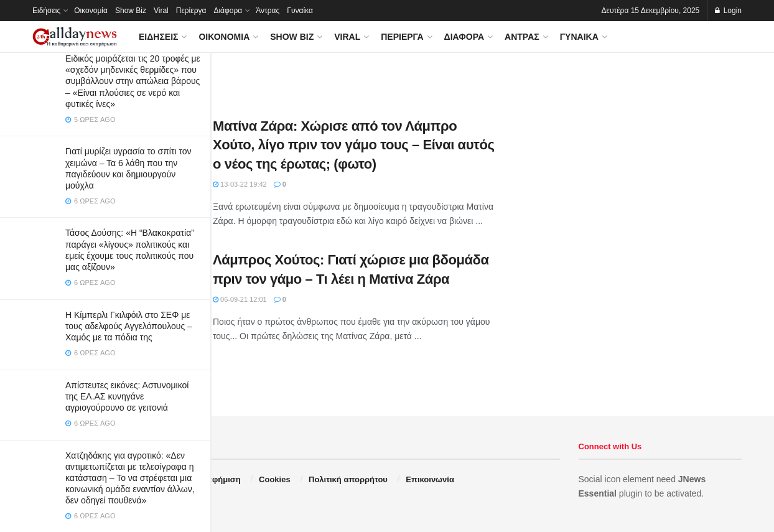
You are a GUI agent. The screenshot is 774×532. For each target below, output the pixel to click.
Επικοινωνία (430, 479)
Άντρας (268, 11)
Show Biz (131, 11)
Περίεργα (191, 11)
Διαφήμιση (220, 479)
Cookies (275, 479)
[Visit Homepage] (75, 37)
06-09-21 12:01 (240, 299)
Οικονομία (91, 11)
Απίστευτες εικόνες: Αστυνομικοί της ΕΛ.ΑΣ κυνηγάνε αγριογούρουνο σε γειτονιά (127, 396)
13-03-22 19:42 (240, 184)
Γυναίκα (300, 11)
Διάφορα (228, 11)
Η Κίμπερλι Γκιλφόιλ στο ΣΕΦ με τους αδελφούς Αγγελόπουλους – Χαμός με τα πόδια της (129, 326)
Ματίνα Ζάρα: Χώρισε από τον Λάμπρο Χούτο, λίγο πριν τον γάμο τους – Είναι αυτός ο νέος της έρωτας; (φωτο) (353, 145)
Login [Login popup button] (728, 11)
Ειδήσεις (46, 11)
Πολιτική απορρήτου (348, 479)
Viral (161, 11)
